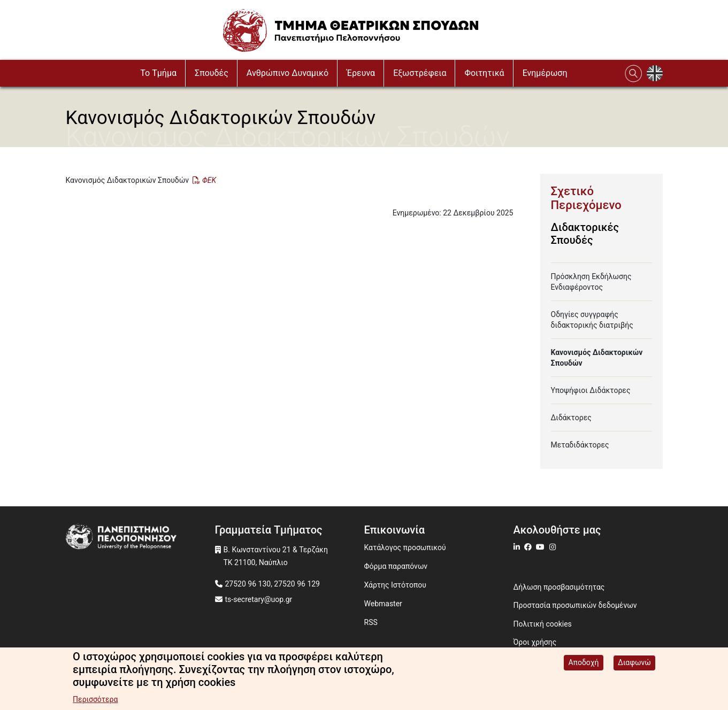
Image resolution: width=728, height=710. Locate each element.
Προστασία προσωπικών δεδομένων (575, 605)
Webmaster (383, 604)
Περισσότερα (95, 700)
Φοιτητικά (484, 73)
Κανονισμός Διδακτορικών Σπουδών (597, 358)
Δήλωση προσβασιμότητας (559, 587)
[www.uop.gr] (140, 538)
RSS (371, 622)
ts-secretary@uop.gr (259, 599)
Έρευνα (361, 73)
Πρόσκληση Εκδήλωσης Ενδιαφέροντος (591, 282)
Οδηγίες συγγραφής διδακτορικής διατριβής (592, 320)
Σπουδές (212, 73)
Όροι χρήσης (535, 642)
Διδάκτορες (571, 418)
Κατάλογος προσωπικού (405, 547)
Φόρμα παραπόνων (396, 566)
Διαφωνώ (634, 663)
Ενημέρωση (545, 73)
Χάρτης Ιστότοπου (395, 585)
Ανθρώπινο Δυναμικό (288, 73)
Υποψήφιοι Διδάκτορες (591, 390)
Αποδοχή (583, 663)
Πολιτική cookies (543, 624)
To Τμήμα (158, 73)
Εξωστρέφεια (420, 73)
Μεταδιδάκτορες (580, 445)
